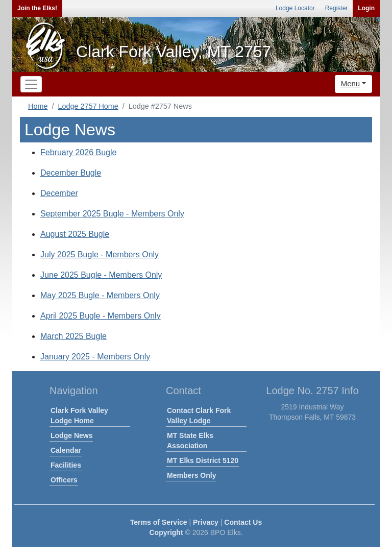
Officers (64, 480)
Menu (351, 83)
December (59, 193)
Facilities (66, 465)
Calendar (66, 450)
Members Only (191, 475)
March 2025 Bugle (73, 336)
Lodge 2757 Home (88, 106)
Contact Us (243, 522)
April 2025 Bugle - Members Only (101, 316)
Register (337, 8)
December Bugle (71, 173)
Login (366, 8)
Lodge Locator (295, 8)
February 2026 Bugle (78, 152)
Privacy (206, 522)
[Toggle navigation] (31, 84)
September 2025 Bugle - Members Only (112, 214)
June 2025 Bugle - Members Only (101, 275)
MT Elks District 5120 (203, 460)
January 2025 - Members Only (95, 357)
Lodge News (71, 435)
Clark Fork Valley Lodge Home (79, 416)
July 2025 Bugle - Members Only (100, 254)
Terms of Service (159, 522)
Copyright (166, 532)
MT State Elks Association (190, 441)
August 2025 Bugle (75, 234)
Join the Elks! (37, 8)
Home (38, 106)
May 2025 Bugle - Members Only (100, 295)
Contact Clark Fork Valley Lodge (199, 416)
